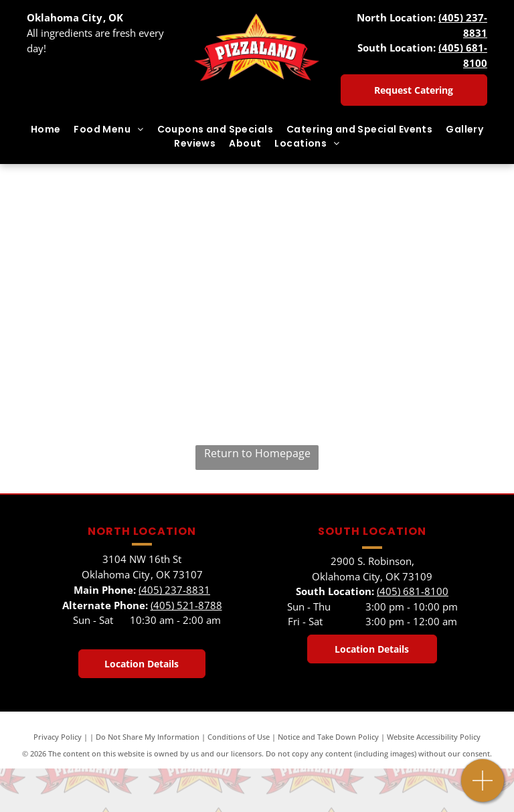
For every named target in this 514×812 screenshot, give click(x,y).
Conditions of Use (239, 737)
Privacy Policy (58, 737)
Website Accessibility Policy (434, 737)
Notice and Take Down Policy (328, 737)
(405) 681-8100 (413, 591)
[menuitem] (46, 130)
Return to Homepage (257, 453)
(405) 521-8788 (186, 605)
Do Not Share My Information (148, 737)
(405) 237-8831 (174, 590)
